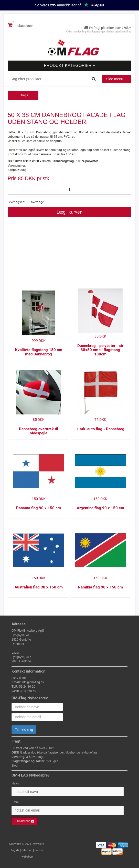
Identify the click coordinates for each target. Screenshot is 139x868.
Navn (15, 783)
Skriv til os (19, 678)
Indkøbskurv (20, 25)
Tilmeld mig (24, 730)
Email (15, 802)
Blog (15, 766)
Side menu (117, 79)
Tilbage (23, 95)
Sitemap (27, 850)
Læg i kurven (69, 212)
